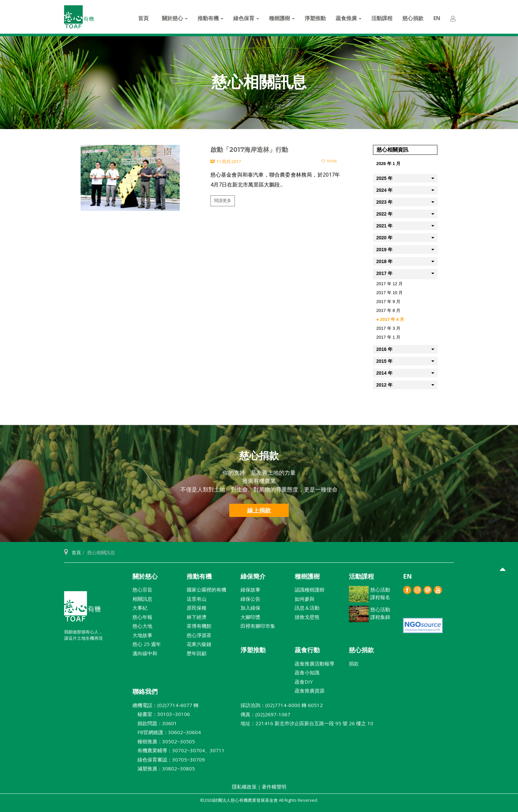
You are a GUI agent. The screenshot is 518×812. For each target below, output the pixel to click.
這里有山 (197, 599)
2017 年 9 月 (388, 302)
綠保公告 (250, 599)
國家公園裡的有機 (206, 590)
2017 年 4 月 (392, 319)
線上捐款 (259, 510)
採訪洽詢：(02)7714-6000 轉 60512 (282, 705)
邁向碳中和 (145, 653)
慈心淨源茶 (199, 635)
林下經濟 (197, 617)
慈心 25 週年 (147, 644)
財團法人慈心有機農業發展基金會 (82, 609)
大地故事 (142, 635)
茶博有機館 (199, 626)
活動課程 (382, 18)
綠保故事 (250, 590)
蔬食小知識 (307, 672)
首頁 (143, 18)
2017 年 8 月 (388, 310)
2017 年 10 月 (389, 293)
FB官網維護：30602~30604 (167, 732)
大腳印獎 (250, 617)
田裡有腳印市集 (258, 626)
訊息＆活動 (307, 608)
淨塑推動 (315, 18)
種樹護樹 (282, 18)
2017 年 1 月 (388, 337)
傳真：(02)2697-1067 (265, 714)
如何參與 (305, 599)
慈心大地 (142, 626)
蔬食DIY (304, 682)
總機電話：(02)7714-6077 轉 (166, 705)
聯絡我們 (145, 692)
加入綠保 (250, 608)
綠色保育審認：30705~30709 (169, 760)
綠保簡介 (253, 576)
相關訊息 (142, 599)
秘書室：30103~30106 (161, 714)
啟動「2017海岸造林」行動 (249, 150)
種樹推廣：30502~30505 (164, 741)
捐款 (354, 663)
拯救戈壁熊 (307, 617)
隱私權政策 (244, 787)
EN (437, 18)
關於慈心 (175, 18)
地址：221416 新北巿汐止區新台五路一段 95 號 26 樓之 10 (307, 723)
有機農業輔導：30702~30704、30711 (179, 750)
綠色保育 (246, 18)
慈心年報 (142, 617)
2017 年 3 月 (388, 328)
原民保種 (197, 608)
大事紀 (140, 608)
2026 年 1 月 (388, 164)
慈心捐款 (413, 18)
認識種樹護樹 (310, 590)
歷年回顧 (197, 653)
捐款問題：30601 (155, 723)
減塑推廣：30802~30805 (164, 768)
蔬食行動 (307, 650)
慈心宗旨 (142, 590)
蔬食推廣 (349, 18)
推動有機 (210, 18)
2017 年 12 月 (389, 284)
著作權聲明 (274, 787)
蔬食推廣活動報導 (314, 663)
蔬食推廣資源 (310, 691)
